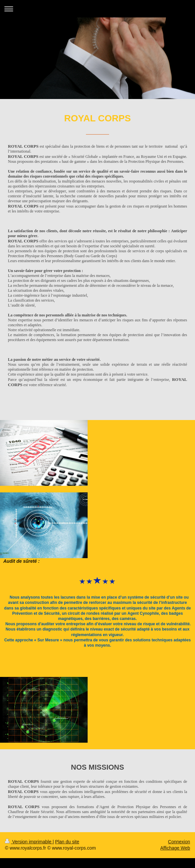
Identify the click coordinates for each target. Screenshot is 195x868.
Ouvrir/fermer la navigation (97, 9)
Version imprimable (29, 842)
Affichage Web (175, 848)
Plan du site (67, 842)
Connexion (179, 842)
